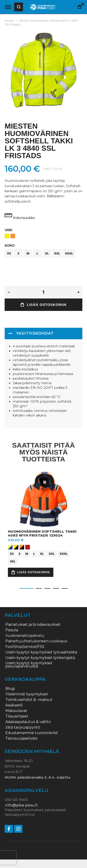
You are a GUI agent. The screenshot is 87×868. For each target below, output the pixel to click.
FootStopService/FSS (25, 647)
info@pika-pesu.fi (21, 805)
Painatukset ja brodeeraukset (33, 625)
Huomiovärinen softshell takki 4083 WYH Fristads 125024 (42, 533)
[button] (26, 588)
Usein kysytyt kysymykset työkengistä (40, 658)
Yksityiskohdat (35, 333)
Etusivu (9, 21)
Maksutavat (16, 711)
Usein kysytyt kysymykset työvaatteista (41, 652)
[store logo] (42, 7)
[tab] (43, 334)
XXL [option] (57, 253)
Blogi (10, 689)
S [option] (18, 253)
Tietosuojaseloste (21, 738)
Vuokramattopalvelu (25, 636)
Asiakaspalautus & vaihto (28, 722)
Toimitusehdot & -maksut (29, 700)
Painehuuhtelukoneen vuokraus (36, 641)
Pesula (12, 630)
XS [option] (9, 253)
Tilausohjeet (17, 716)
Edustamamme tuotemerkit (32, 733)
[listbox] (43, 237)
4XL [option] (13, 561)
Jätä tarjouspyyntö (23, 727)
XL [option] (47, 253)
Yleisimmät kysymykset (27, 694)
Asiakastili (14, 705)
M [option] (28, 253)
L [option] (37, 253)
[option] (7, 236)
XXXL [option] (69, 253)
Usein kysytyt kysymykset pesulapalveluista (29, 665)
